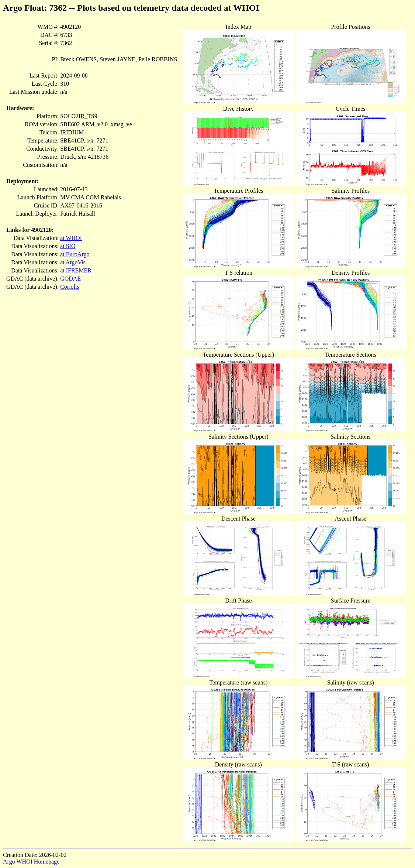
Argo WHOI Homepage (31, 862)
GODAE (70, 279)
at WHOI (71, 238)
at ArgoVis (73, 262)
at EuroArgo (75, 254)
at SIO (68, 246)
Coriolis (70, 287)
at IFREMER (76, 270)
